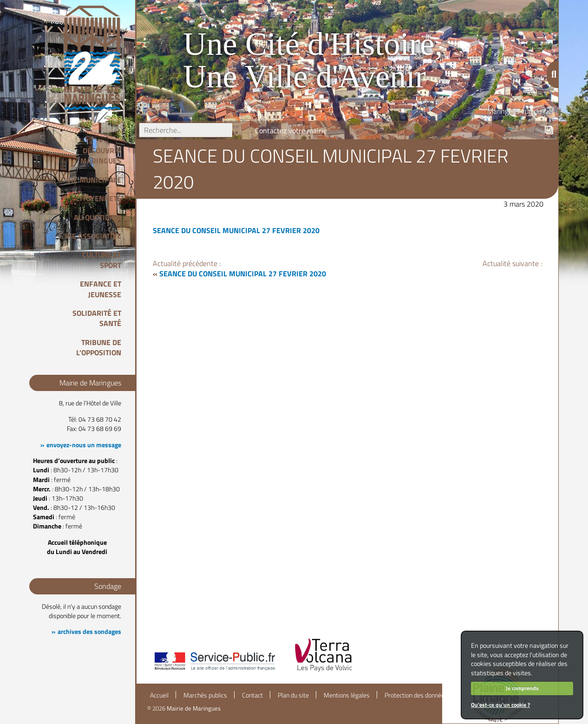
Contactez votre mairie (291, 130)
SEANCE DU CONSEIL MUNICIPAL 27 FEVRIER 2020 (236, 230)
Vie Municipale (94, 180)
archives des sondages (89, 632)
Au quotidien (98, 217)
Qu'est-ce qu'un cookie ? (500, 705)
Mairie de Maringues (194, 708)
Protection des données (416, 695)
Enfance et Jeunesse (101, 289)
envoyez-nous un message (84, 445)
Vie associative (93, 236)
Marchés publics (205, 695)
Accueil (159, 695)
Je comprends (522, 688)
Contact (252, 695)
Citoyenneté (98, 198)
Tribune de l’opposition (99, 347)
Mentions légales (347, 695)
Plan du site (293, 695)
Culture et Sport (102, 260)
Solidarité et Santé (97, 318)
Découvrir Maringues (101, 156)
